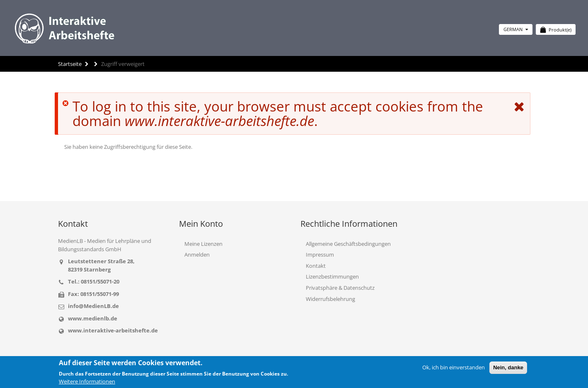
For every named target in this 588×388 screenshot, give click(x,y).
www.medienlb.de (93, 318)
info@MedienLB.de (93, 306)
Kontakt (316, 266)
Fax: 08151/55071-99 (93, 294)
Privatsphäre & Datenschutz (340, 288)
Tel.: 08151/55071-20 (94, 281)
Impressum (320, 255)
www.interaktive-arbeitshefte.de (113, 330)
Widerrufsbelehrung (330, 299)
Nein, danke (508, 367)
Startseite (70, 64)
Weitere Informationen (87, 381)
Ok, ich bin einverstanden (454, 367)
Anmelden (197, 255)
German (516, 29)
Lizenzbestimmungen (332, 276)
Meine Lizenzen (203, 244)
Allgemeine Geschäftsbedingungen (348, 244)
